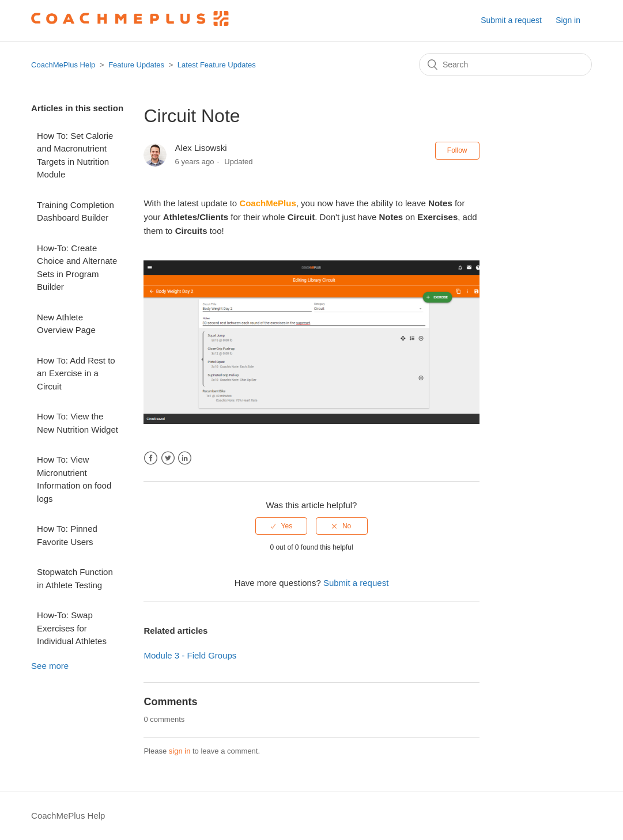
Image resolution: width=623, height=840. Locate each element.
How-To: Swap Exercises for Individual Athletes (72, 628)
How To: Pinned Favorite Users (67, 535)
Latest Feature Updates (217, 65)
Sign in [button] (568, 20)
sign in (180, 751)
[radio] (281, 526)
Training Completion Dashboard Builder (75, 211)
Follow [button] (457, 150)
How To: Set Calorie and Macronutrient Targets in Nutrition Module (75, 155)
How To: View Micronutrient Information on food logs (74, 479)
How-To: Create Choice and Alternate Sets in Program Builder (77, 268)
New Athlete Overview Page (66, 324)
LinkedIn (185, 458)
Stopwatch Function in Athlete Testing (75, 578)
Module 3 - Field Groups (190, 655)
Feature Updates (136, 65)
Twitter (168, 458)
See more (50, 666)
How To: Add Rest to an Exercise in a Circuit (76, 373)
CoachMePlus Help (63, 65)
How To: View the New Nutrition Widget (78, 423)
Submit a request (511, 20)
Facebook (151, 458)
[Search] (505, 65)
